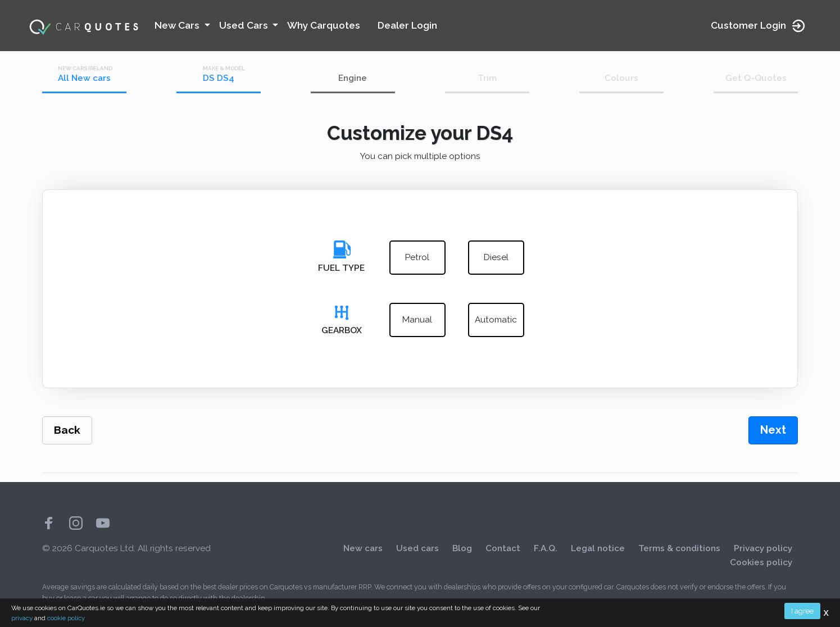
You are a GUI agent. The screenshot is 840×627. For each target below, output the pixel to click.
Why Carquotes (324, 25)
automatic (496, 320)
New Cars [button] (178, 25)
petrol (417, 258)
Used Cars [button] (245, 25)
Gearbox (342, 330)
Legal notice (598, 548)
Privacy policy (763, 548)
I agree (802, 611)
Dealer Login (407, 25)
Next (773, 430)
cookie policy (66, 618)
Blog (462, 548)
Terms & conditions (679, 548)
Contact (503, 548)
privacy (22, 618)
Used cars (417, 548)
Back (67, 430)
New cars (363, 548)
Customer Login (759, 26)
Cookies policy (761, 562)
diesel (496, 258)
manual (417, 320)
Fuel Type (341, 268)
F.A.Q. (546, 548)
